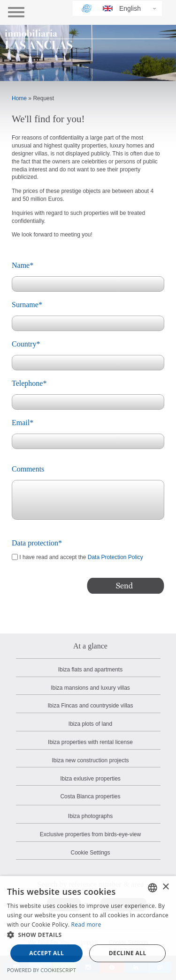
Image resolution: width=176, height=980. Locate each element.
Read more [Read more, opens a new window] (86, 925)
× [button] (165, 887)
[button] (88, 935)
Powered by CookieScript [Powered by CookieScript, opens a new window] (42, 970)
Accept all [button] (46, 953)
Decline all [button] (128, 953)
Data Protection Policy (115, 557)
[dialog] (88, 928)
